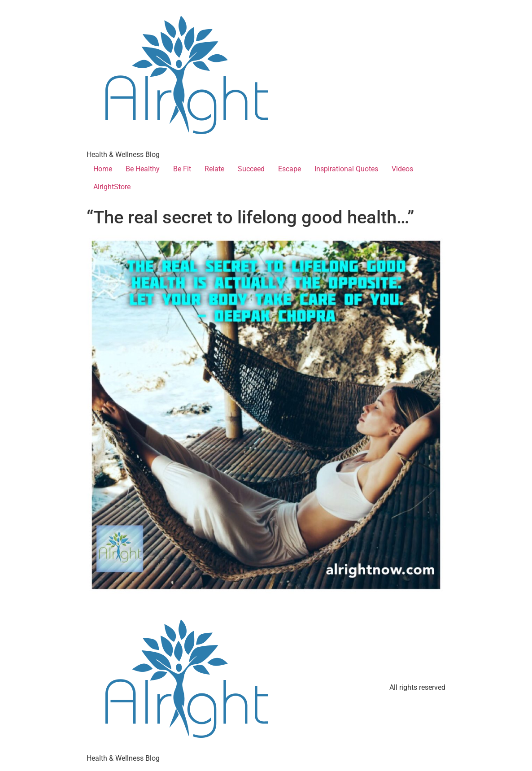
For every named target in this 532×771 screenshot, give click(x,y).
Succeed (251, 169)
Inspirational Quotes (346, 169)
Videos (402, 169)
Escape (290, 169)
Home (103, 169)
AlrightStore (112, 187)
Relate (214, 169)
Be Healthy (143, 169)
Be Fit (182, 169)
